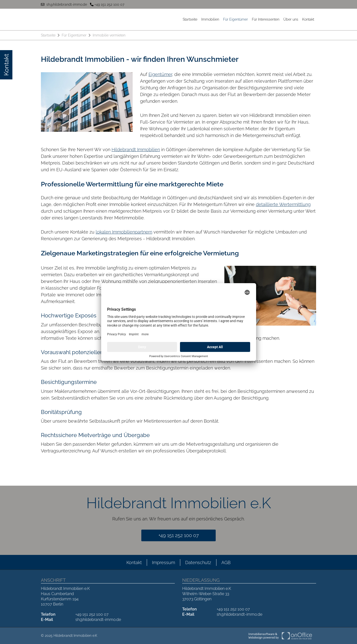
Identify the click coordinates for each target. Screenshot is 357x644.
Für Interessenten (266, 19)
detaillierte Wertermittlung (283, 204)
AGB (226, 562)
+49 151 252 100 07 (107, 4)
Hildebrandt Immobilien (136, 150)
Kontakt (308, 19)
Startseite (190, 19)
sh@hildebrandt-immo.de (64, 4)
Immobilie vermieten (109, 35)
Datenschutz (198, 562)
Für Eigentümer (236, 19)
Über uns (291, 19)
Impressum (164, 562)
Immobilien (210, 19)
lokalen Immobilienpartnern (124, 232)
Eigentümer (160, 74)
